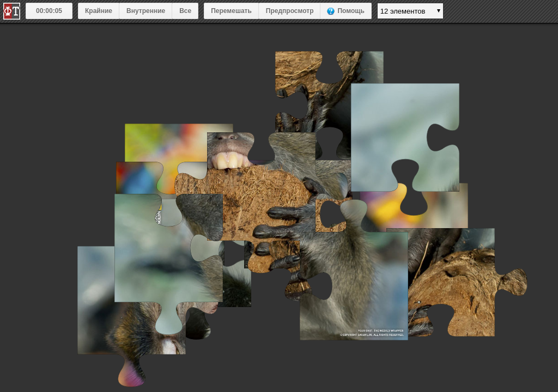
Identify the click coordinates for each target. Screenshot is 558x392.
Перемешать (231, 11)
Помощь (351, 11)
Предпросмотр (290, 11)
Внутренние (146, 11)
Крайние (99, 11)
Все (185, 11)
